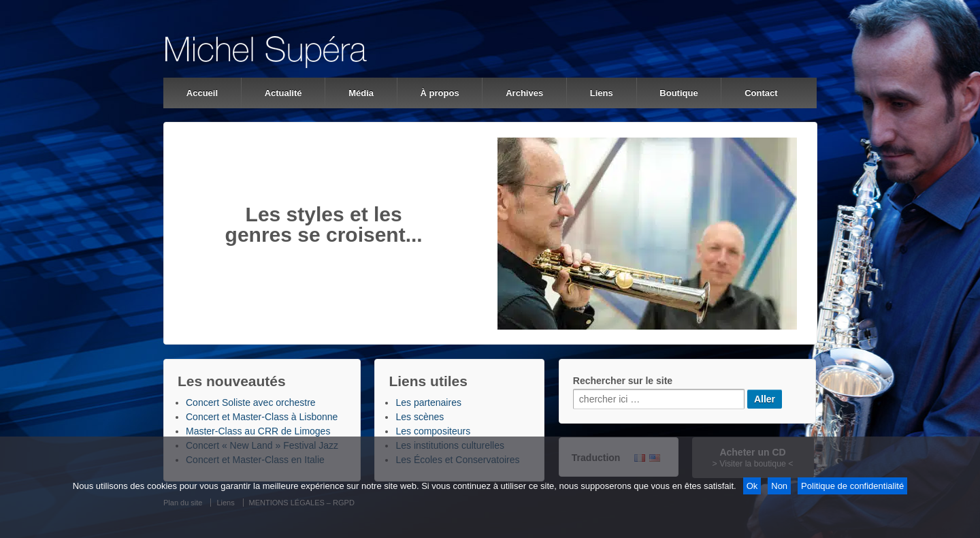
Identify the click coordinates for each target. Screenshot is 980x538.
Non (779, 486)
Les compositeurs (433, 431)
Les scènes (420, 417)
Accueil (202, 93)
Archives (524, 93)
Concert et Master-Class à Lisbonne (262, 417)
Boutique (679, 93)
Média (361, 93)
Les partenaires (428, 402)
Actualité (283, 93)
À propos (440, 93)
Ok (752, 486)
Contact (761, 93)
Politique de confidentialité (852, 486)
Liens (602, 93)
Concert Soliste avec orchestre (251, 402)
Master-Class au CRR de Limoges (258, 431)
